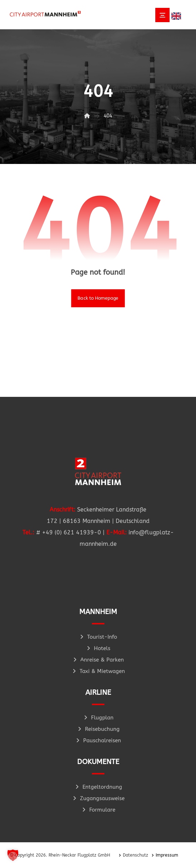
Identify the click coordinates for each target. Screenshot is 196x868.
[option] (178, 16)
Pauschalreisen (98, 740)
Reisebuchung (98, 729)
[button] (13, 855)
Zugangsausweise (98, 798)
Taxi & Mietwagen (98, 671)
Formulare (98, 810)
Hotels (98, 648)
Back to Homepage (98, 298)
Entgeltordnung (98, 787)
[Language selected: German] (178, 16)
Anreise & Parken (98, 660)
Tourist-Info (98, 637)
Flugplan (98, 718)
